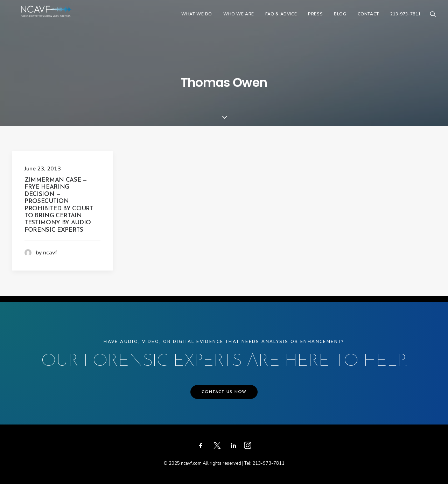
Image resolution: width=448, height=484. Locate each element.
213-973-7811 (405, 20)
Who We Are (239, 20)
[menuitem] (197, 20)
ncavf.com (191, 463)
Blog (340, 20)
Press (315, 20)
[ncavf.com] (57, 20)
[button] (433, 20)
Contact (368, 20)
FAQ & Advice (281, 20)
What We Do (197, 20)
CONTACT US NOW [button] (224, 392)
